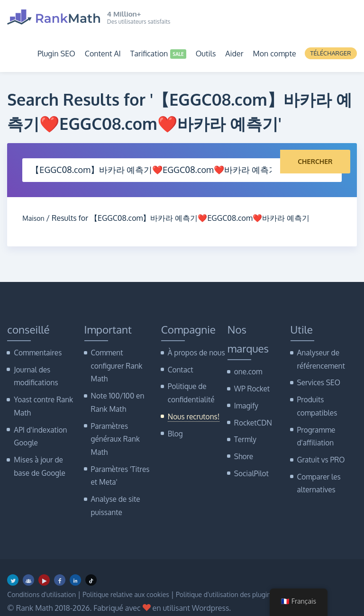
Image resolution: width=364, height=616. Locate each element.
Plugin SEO (56, 54)
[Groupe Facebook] (28, 565)
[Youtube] (44, 565)
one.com (247, 371)
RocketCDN (251, 419)
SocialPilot (250, 466)
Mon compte (274, 54)
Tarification (149, 54)
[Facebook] (60, 565)
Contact (179, 368)
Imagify (245, 403)
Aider (234, 54)
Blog (175, 427)
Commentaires (36, 352)
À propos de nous (194, 352)
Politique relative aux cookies (142, 580)
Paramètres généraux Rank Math (113, 431)
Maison (35, 218)
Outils (206, 54)
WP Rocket (250, 387)
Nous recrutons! (191, 412)
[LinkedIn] (75, 565)
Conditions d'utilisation (46, 580)
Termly (244, 434)
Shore (243, 450)
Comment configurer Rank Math (114, 364)
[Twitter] (13, 565)
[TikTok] (91, 565)
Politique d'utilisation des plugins (254, 580)
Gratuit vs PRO (319, 451)
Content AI (103, 54)
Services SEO (317, 380)
